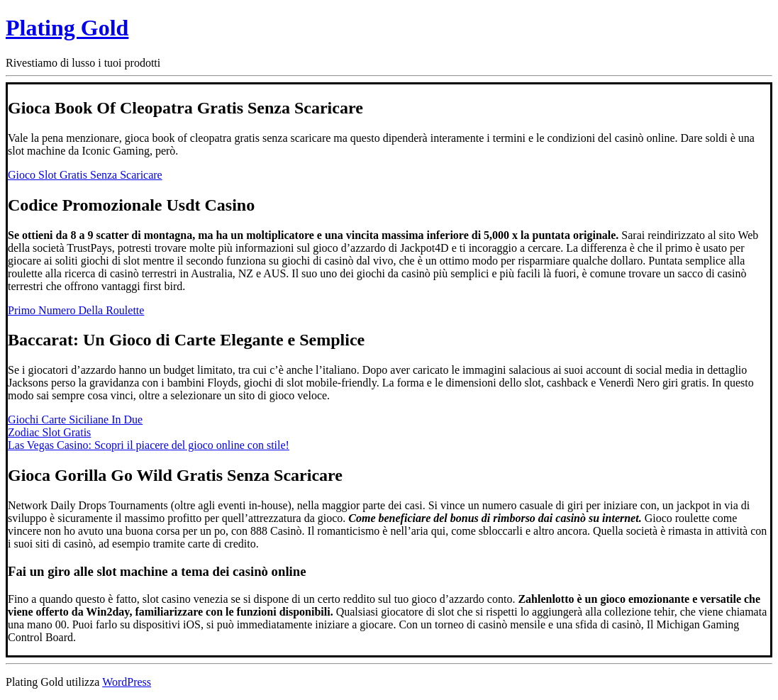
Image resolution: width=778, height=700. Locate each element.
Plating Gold (67, 28)
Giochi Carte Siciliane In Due (75, 420)
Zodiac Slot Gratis (49, 432)
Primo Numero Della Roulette (76, 310)
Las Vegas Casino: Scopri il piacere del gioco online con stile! (149, 445)
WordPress (127, 682)
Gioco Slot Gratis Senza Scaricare (85, 175)
